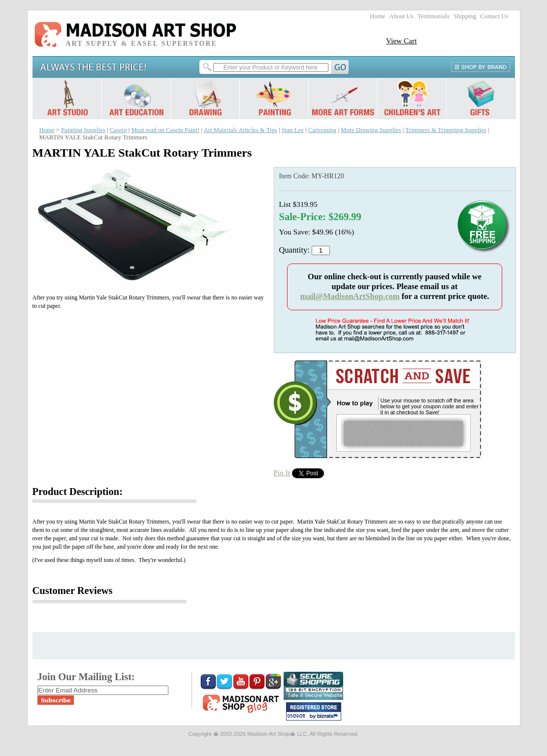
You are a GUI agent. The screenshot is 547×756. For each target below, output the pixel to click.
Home (377, 16)
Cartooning (322, 130)
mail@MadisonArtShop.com (350, 296)
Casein (118, 130)
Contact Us (494, 16)
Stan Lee (293, 130)
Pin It (282, 473)
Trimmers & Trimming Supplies (446, 130)
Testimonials (434, 16)
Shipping (465, 16)
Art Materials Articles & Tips (241, 130)
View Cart (402, 41)
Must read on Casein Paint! (165, 130)
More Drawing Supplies (371, 130)
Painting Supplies (83, 130)
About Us (401, 16)
